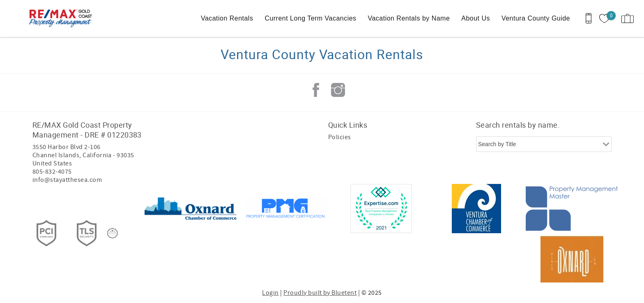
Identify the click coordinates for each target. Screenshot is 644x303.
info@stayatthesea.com (67, 180)
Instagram (338, 90)
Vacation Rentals (227, 18)
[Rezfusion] (113, 233)
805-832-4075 (52, 172)
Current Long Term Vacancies (310, 18)
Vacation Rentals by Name (409, 18)
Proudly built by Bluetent (320, 293)
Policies (340, 137)
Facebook (316, 90)
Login (270, 293)
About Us (476, 18)
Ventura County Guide (536, 18)
